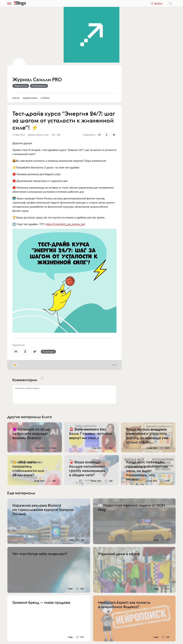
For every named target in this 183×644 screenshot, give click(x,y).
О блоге (45, 98)
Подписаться (21, 86)
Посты (16, 98)
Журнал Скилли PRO (37, 80)
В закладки (48, 352)
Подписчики (30, 98)
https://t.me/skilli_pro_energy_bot (65, 224)
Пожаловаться (39, 86)
